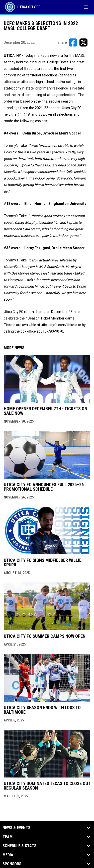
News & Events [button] (16, 828)
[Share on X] (83, 42)
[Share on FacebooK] (73, 42)
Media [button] (8, 855)
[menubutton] (86, 7)
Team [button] (8, 837)
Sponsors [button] (12, 864)
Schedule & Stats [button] (19, 846)
